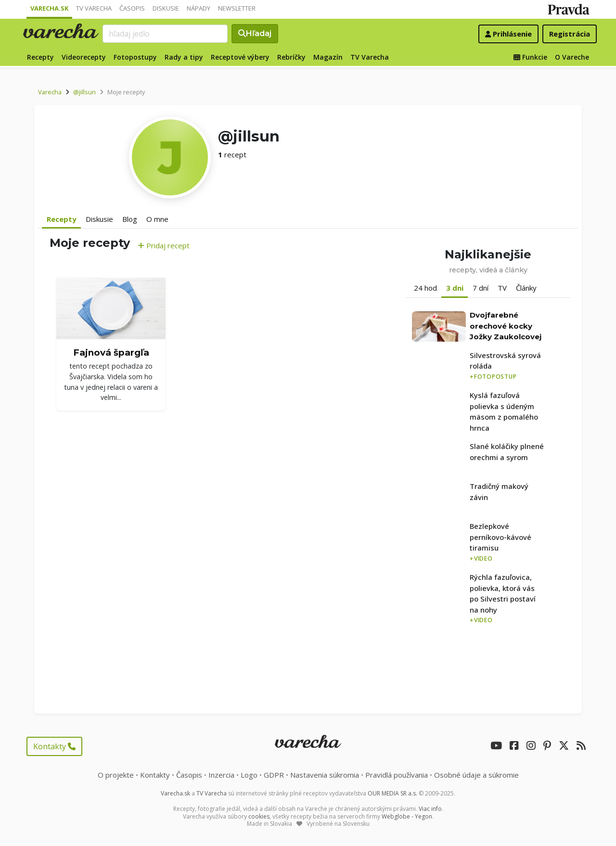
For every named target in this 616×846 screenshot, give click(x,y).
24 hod (425, 288)
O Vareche (572, 57)
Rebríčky (291, 57)
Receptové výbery (240, 57)
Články (526, 288)
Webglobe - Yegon (407, 816)
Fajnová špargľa (111, 352)
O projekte (116, 775)
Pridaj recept (164, 245)
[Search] (165, 34)
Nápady (199, 8)
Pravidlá (397, 775)
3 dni (455, 288)
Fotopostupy (135, 57)
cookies (259, 816)
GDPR (274, 775)
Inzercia (221, 775)
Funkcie (530, 57)
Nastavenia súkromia (325, 775)
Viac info (430, 809)
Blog (130, 219)
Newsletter (237, 8)
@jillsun (84, 92)
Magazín (328, 57)
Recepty (40, 57)
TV (502, 288)
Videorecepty (84, 57)
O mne (157, 219)
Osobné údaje (476, 775)
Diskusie (166, 8)
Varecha (50, 92)
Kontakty (54, 746)
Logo (249, 775)
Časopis (132, 8)
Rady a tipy (184, 57)
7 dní (481, 288)
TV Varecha (94, 8)
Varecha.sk (49, 8)
